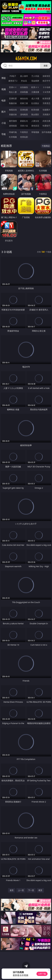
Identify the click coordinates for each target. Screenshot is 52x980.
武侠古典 (46, 121)
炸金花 (24, 81)
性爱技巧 (46, 126)
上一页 (21, 890)
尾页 (40, 890)
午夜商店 (24, 132)
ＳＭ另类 (46, 92)
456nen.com (26, 59)
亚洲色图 (24, 110)
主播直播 (35, 92)
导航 (4, 134)
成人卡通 (35, 98)
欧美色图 (35, 110)
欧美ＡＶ (35, 87)
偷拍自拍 (24, 98)
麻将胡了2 (13, 81)
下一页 (31, 890)
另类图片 (46, 114)
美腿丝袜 (13, 114)
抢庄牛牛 (46, 81)
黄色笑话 (35, 126)
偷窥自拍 (13, 110)
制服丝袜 (13, 103)
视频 (4, 89)
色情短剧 (24, 137)
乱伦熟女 (35, 103)
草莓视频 (35, 132)
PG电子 (13, 76)
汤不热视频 (46, 132)
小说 (4, 123)
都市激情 (13, 121)
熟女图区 (35, 114)
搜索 (46, 66)
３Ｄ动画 (46, 87)
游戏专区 (46, 76)
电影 (4, 100)
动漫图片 (46, 110)
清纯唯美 (24, 114)
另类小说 (24, 126)
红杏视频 (13, 137)
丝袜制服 (24, 92)
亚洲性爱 (13, 98)
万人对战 (35, 76)
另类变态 (46, 103)
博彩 (4, 78)
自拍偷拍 (24, 87)
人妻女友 (35, 121)
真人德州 (24, 76)
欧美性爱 (46, 98)
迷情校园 (13, 126)
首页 (12, 890)
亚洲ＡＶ (13, 87)
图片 (4, 112)
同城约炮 (13, 132)
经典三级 (24, 103)
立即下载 (42, 974)
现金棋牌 (35, 81)
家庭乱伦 (24, 121)
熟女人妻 (13, 92)
